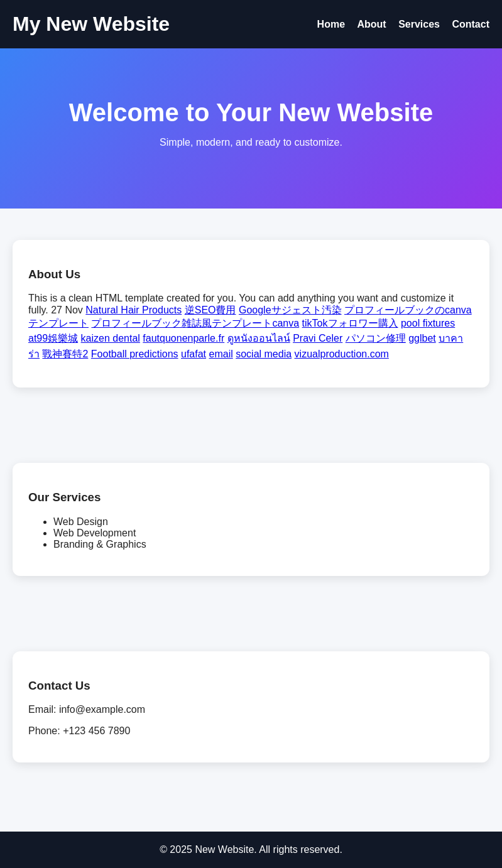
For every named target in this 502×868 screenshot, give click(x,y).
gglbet (422, 338)
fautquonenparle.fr (183, 338)
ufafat (194, 354)
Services (419, 24)
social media (264, 354)
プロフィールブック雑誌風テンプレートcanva (195, 323)
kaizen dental (111, 338)
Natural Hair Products (134, 310)
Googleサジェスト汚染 (290, 310)
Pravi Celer (318, 338)
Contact (471, 24)
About (371, 24)
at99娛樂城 (53, 338)
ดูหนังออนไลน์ (259, 338)
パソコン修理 (376, 338)
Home (331, 24)
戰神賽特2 (65, 354)
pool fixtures (428, 323)
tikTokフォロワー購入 (350, 323)
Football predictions (135, 354)
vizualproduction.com (342, 354)
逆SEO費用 (210, 310)
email (221, 354)
